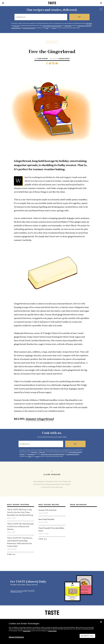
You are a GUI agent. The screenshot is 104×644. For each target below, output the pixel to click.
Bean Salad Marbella (46, 519)
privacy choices (52, 631)
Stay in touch (16, 591)
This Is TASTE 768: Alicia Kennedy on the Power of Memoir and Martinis (20, 526)
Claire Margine (42, 59)
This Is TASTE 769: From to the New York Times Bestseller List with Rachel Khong (20, 512)
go (79, 17)
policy (47, 28)
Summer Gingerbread (40, 419)
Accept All (87, 636)
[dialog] (52, 632)
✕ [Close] (101, 622)
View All (11, 554)
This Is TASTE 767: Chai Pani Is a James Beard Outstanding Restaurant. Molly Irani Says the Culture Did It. (20, 542)
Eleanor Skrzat (64, 59)
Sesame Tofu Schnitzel (47, 510)
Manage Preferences (16, 637)
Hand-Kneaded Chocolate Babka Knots (51, 529)
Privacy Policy (27, 631)
